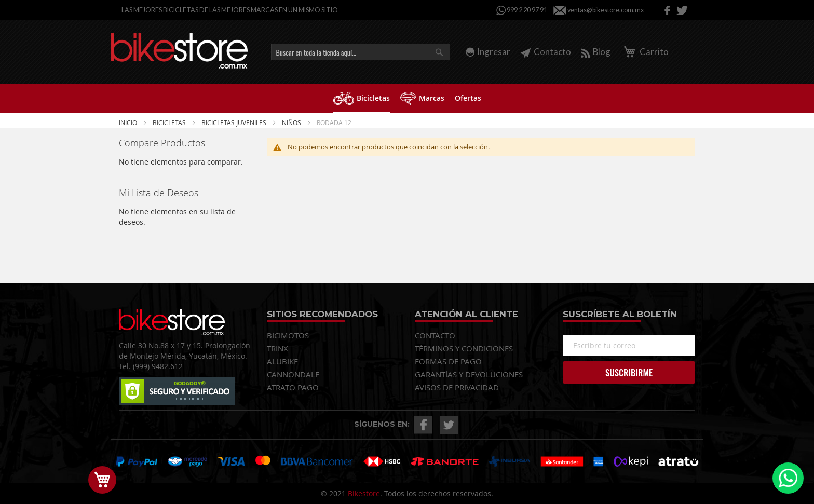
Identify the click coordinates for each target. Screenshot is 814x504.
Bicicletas (170, 122)
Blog (596, 52)
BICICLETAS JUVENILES (235, 122)
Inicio (129, 122)
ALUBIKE (282, 361)
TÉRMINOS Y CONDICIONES (464, 348)
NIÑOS (292, 122)
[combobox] (361, 52)
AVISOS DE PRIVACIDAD (457, 387)
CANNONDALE (293, 374)
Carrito (645, 52)
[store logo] (179, 51)
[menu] (407, 99)
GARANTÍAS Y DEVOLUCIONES (469, 374)
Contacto (546, 52)
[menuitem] (362, 99)
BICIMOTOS (288, 335)
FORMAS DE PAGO (448, 361)
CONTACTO (435, 335)
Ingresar (494, 52)
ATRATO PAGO (293, 387)
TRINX (277, 348)
